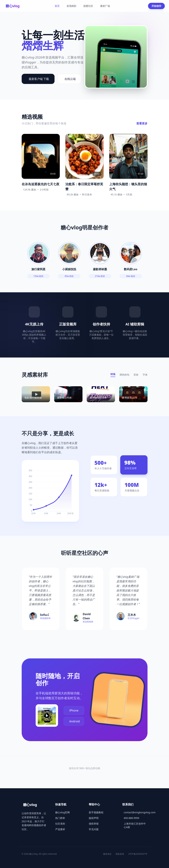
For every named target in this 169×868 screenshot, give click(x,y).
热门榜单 (60, 818)
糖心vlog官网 (63, 812)
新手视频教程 (96, 812)
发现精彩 (71, 6)
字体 (145, 375)
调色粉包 (124, 375)
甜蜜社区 (88, 6)
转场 (113, 374)
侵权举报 (94, 824)
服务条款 (107, 854)
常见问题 (94, 829)
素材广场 (105, 6)
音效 (136, 375)
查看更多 (142, 123)
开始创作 (156, 6)
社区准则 (60, 824)
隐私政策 (120, 854)
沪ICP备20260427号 (138, 854)
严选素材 (60, 829)
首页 (57, 6)
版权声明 (94, 818)
